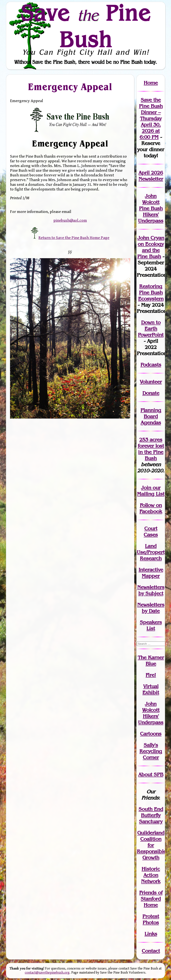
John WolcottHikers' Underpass (151, 713)
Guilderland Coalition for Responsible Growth (151, 845)
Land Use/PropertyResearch (152, 552)
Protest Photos (151, 919)
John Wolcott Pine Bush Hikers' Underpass (151, 208)
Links (151, 934)
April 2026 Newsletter (151, 176)
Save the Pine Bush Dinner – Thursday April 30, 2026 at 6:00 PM (151, 118)
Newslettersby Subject (151, 590)
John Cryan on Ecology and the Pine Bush (151, 247)
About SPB (151, 774)
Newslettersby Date (151, 608)
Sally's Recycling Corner (151, 751)
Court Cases (151, 532)
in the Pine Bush (151, 452)
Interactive (151, 570)
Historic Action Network (151, 875)
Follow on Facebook (151, 508)
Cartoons (151, 734)
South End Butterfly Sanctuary (151, 815)
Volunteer (151, 382)
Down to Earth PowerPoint (151, 329)
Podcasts (151, 365)
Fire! (151, 675)
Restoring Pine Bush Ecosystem (151, 292)
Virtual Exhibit (151, 689)
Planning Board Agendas (151, 416)
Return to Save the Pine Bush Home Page (70, 238)
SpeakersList (151, 625)
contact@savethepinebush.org (47, 973)
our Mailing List (151, 491)
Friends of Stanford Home (151, 899)
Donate (151, 393)
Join (146, 488)
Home (151, 83)
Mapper (151, 576)
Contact (151, 951)
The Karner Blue (151, 661)
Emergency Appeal (70, 87)
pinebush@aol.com (70, 220)
